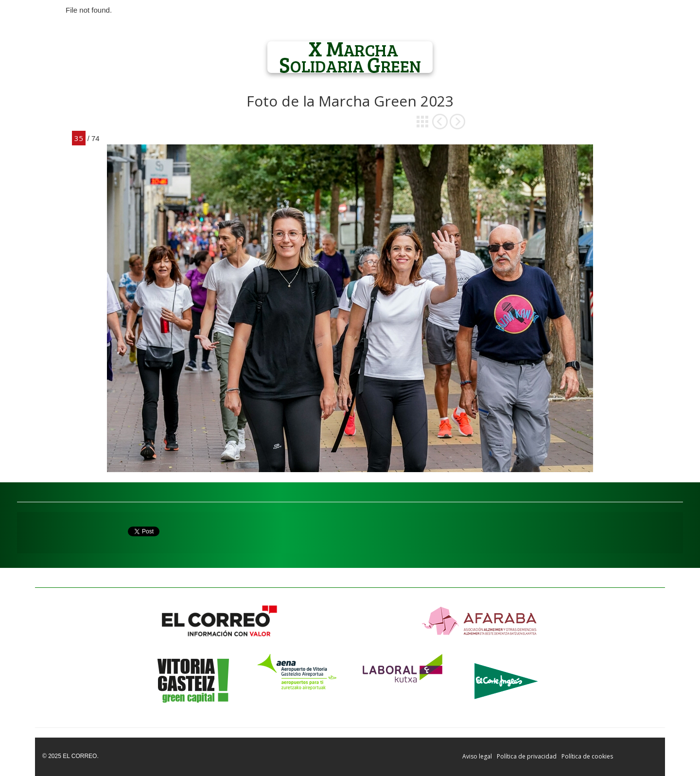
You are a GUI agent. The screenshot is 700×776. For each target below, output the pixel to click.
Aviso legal (477, 756)
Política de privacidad (527, 756)
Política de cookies (587, 756)
